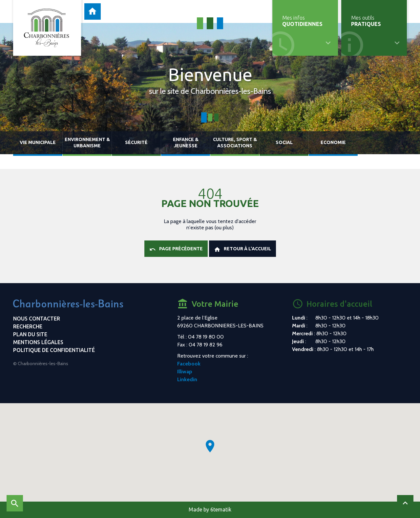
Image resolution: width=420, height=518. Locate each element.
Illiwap (185, 372)
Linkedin (187, 379)
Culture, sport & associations (235, 143)
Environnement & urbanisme (87, 143)
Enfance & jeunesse (186, 143)
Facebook (189, 364)
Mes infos (302, 21)
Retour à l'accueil (242, 249)
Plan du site (30, 334)
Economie (333, 142)
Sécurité (136, 142)
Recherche (28, 326)
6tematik (221, 509)
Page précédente (176, 249)
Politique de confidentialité (54, 350)
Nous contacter (37, 319)
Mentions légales (38, 342)
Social (284, 142)
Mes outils (366, 21)
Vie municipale (38, 142)
